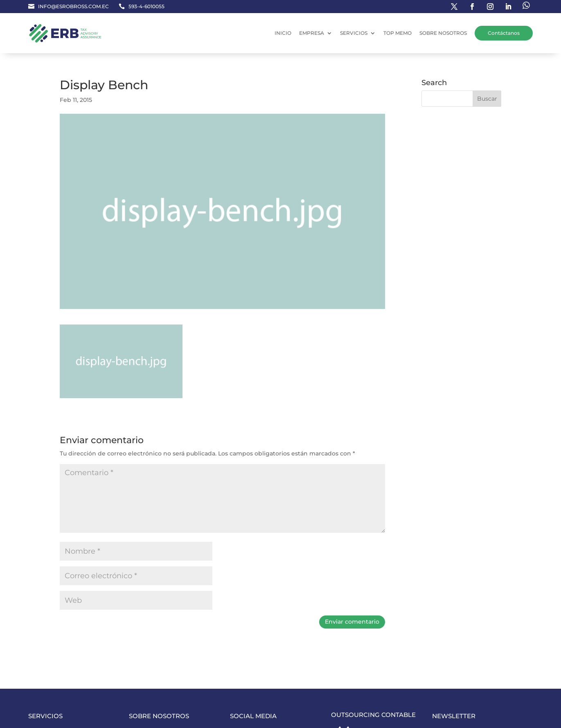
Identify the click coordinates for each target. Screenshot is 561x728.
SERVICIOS (354, 33)
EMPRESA (312, 33)
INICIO (283, 33)
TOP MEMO (398, 33)
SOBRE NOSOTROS (443, 33)
